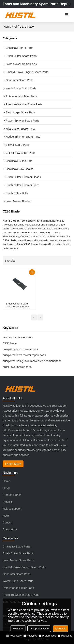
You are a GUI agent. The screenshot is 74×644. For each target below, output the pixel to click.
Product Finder (12, 495)
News (6, 516)
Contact (7, 522)
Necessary (14, 636)
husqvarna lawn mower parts (20, 349)
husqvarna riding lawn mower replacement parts (32, 361)
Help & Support (12, 509)
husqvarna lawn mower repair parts (24, 355)
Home (7, 27)
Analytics (30, 636)
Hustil (6, 488)
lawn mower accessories (18, 337)
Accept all (61, 629)
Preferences (47, 636)
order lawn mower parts (17, 367)
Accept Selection (39, 629)
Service (7, 502)
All (15, 27)
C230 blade (10, 343)
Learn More (13, 464)
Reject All (18, 629)
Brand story (10, 529)
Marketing (65, 636)
